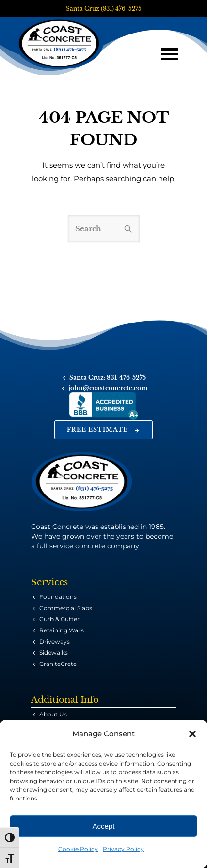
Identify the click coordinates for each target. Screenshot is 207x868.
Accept (104, 826)
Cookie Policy (78, 849)
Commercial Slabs (66, 608)
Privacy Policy (123, 849)
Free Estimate (103, 430)
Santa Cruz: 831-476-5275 (108, 378)
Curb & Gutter (59, 619)
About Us (53, 714)
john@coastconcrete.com (108, 388)
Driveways (55, 641)
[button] (192, 734)
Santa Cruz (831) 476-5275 (104, 9)
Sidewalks (54, 653)
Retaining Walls (62, 630)
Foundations (58, 597)
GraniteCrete (58, 664)
